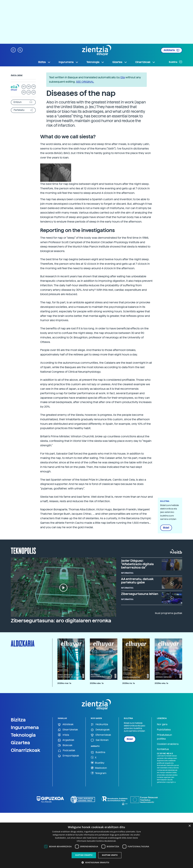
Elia (123, 77)
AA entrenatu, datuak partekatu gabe (137, 581)
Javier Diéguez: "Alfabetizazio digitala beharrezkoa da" (137, 564)
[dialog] (96, 845)
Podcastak (66, 751)
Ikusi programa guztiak (169, 613)
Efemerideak (101, 735)
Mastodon (99, 768)
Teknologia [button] (95, 62)
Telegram (99, 773)
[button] (13, 50)
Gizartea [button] (120, 62)
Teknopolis (23, 550)
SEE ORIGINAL (85, 82)
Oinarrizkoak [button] (145, 62)
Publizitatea (164, 730)
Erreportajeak (68, 756)
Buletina (176, 62)
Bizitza (18, 720)
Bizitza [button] (44, 62)
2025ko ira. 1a (129, 683)
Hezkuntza (99, 724)
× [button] (190, 826)
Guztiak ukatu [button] (110, 855)
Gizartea (20, 743)
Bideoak (65, 745)
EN (24, 92)
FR (34, 87)
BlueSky (98, 763)
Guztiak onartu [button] (84, 855)
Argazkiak (66, 740)
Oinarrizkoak (26, 750)
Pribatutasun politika (164, 737)
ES (29, 87)
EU (24, 87)
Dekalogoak (100, 730)
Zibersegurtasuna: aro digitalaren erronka (61, 621)
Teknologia (23, 735)
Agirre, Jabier (17, 75)
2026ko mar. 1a (64, 683)
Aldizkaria (172, 50)
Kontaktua (163, 749)
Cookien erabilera (168, 744)
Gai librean (100, 740)
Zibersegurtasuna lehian (140, 594)
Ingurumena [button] (69, 62)
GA (34, 92)
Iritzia (63, 735)
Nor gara (162, 724)
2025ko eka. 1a (161, 683)
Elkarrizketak (68, 730)
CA (29, 92)
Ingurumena (25, 727)
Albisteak (66, 724)
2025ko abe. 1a (97, 683)
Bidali (166, 528)
